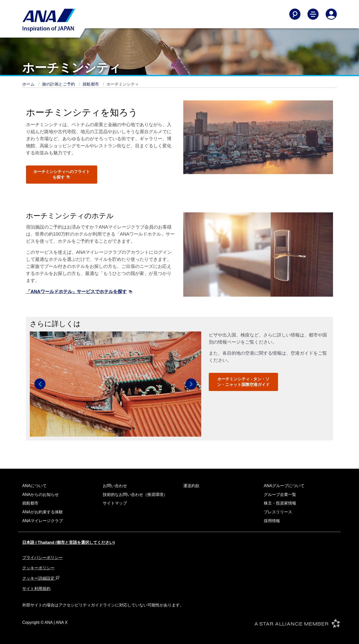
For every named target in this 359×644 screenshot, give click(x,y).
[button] (40, 384)
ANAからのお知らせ (41, 495)
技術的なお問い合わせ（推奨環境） (135, 495)
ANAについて (34, 486)
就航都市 (91, 84)
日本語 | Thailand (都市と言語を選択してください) (68, 542)
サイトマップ (115, 503)
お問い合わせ (115, 486)
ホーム (29, 84)
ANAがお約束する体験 (43, 512)
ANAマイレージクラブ (43, 521)
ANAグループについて (284, 486)
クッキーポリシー (38, 568)
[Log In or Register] (331, 14)
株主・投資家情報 (280, 503)
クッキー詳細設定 (41, 578)
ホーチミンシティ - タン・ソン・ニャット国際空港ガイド (243, 382)
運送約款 (191, 486)
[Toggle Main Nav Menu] (313, 14)
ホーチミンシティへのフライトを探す (62, 174)
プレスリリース (278, 512)
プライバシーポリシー (42, 558)
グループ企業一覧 (280, 495)
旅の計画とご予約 (59, 84)
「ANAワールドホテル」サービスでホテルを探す (79, 292)
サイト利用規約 (36, 589)
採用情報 (272, 521)
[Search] (295, 14)
